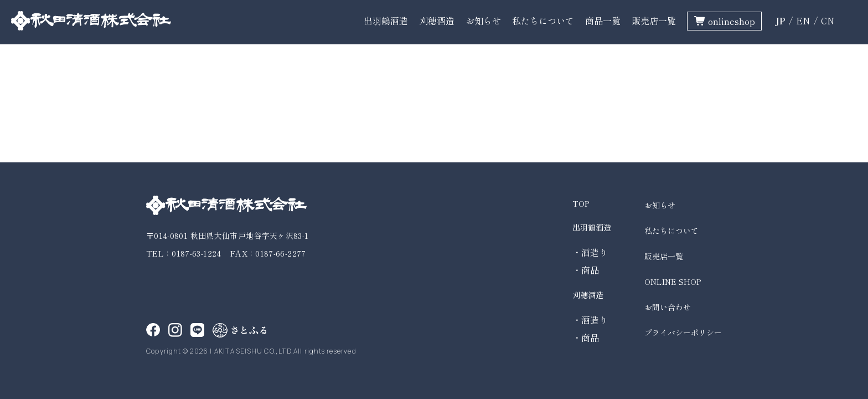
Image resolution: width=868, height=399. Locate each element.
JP (780, 21)
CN (828, 21)
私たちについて (543, 21)
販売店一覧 (654, 21)
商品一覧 (603, 21)
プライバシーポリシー (683, 332)
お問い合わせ (668, 307)
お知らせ (483, 21)
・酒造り (590, 252)
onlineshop (732, 21)
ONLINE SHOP (673, 282)
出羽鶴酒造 (386, 21)
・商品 (586, 270)
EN (803, 21)
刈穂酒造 (437, 21)
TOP (581, 203)
